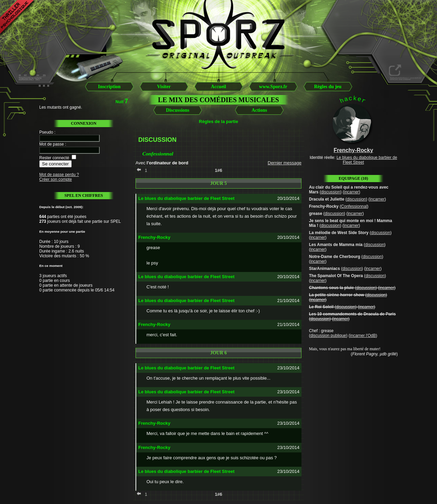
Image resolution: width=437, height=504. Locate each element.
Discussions (178, 110)
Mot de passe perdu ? (59, 175)
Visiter (164, 87)
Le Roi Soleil (321, 307)
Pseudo (46, 132)
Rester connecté (54, 158)
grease (316, 214)
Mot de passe (52, 144)
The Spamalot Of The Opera (336, 276)
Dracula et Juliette (327, 199)
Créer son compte (55, 179)
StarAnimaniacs (325, 269)
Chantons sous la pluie (331, 288)
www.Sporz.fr (273, 87)
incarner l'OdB (363, 336)
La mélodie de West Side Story (339, 233)
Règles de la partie (219, 121)
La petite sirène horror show (336, 295)
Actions (259, 110)
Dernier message (285, 163)
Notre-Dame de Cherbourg (335, 257)
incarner (351, 192)
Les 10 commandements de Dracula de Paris (352, 314)
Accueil (218, 87)
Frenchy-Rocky (324, 206)
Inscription (109, 87)
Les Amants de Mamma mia (336, 245)
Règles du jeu (328, 87)
